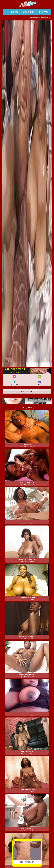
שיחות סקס (28, 12)
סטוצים (15, 12)
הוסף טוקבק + (27, 391)
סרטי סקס (43, 12)
